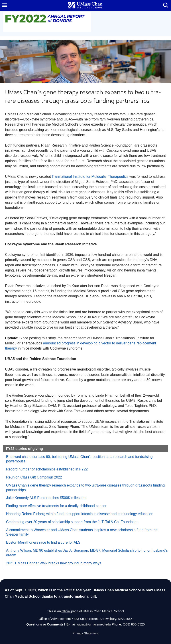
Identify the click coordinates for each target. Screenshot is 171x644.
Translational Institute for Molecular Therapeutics (90, 177)
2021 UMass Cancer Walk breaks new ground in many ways (54, 563)
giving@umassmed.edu (94, 624)
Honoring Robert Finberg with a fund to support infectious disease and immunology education (80, 514)
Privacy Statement (86, 633)
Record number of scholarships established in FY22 (47, 469)
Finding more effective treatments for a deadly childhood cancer (56, 506)
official (66, 611)
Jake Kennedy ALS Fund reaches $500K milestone (46, 498)
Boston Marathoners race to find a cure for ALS (43, 542)
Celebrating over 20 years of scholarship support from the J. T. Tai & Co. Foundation (72, 522)
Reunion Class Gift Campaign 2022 (34, 477)
